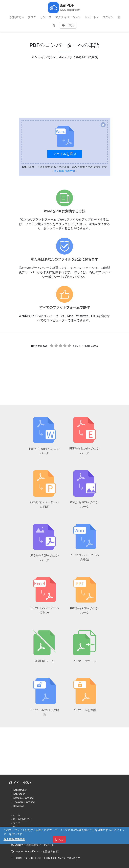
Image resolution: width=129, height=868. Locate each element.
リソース (46, 17)
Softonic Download (22, 779)
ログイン (108, 17)
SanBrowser (19, 771)
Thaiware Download (23, 783)
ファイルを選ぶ (64, 154)
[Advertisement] (64, 83)
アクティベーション (68, 17)
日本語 (68, 25)
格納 (14, 808)
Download (17, 787)
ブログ (32, 17)
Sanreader (18, 775)
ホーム (15, 796)
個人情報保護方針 (64, 171)
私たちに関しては (21, 800)
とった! (59, 839)
